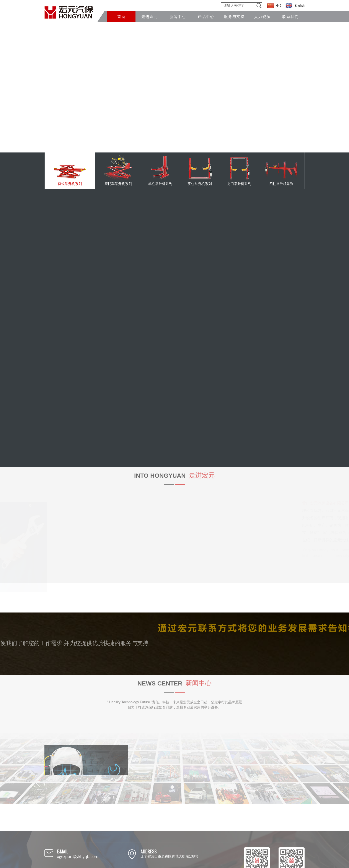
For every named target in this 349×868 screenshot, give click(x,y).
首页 (121, 17)
